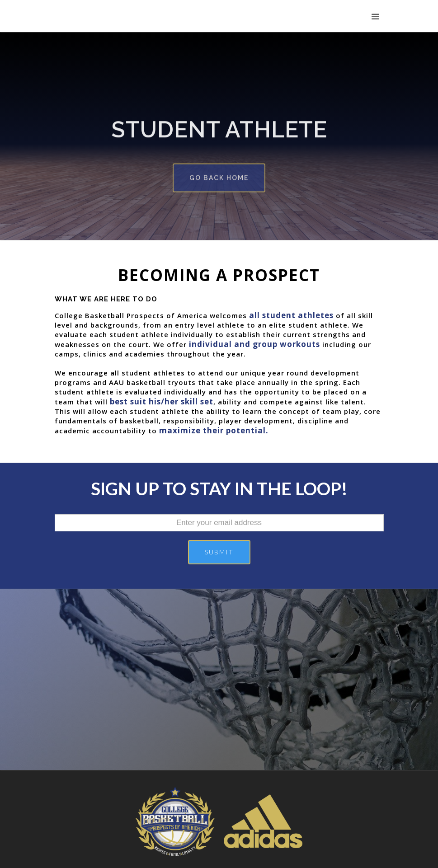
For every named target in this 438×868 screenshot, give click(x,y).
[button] (375, 17)
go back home (219, 174)
